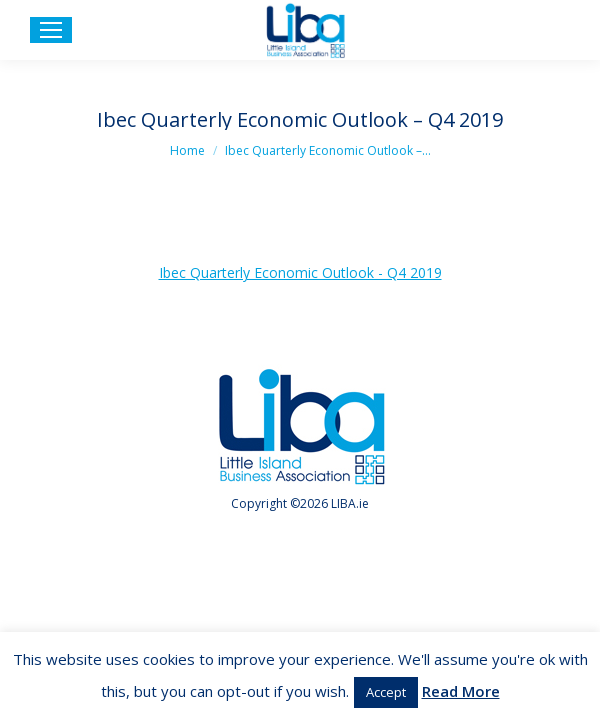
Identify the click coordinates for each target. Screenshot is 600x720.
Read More (461, 691)
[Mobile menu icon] (51, 30)
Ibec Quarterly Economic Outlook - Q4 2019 (300, 272)
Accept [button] (386, 692)
